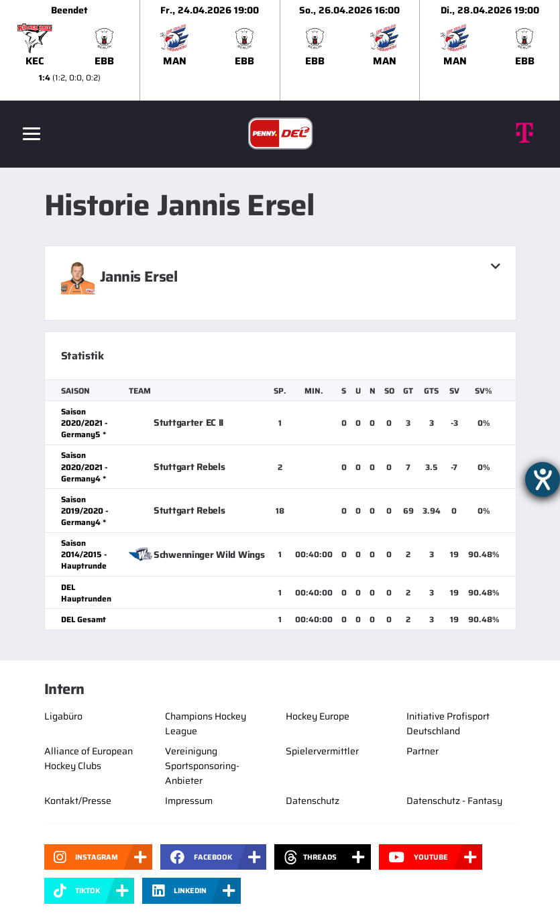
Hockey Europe (318, 716)
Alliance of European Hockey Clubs (89, 758)
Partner (423, 751)
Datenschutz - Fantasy (454, 801)
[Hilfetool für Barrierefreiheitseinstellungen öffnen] (543, 479)
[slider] (280, 50)
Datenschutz (313, 801)
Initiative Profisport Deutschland (448, 724)
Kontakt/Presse (78, 801)
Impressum (189, 801)
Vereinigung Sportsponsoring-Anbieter (202, 766)
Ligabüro (63, 716)
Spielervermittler (322, 751)
